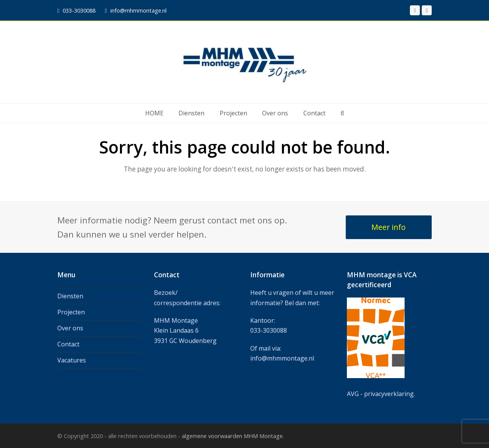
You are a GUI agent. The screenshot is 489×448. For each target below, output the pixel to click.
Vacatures (72, 360)
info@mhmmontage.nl (282, 358)
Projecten (71, 312)
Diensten (70, 296)
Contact (68, 344)
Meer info (389, 227)
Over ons (70, 328)
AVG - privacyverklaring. (381, 394)
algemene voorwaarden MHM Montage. (233, 436)
